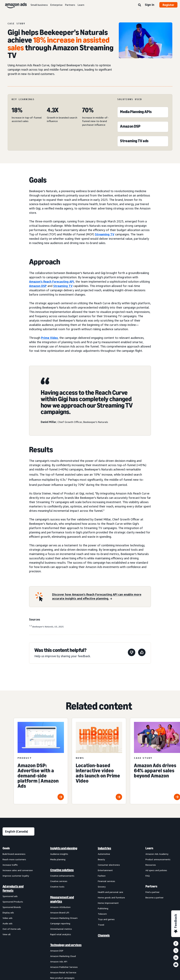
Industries (104, 848)
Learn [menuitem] (149, 848)
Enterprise (56, 5)
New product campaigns (62, 978)
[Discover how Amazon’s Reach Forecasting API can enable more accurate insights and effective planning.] (100, 597)
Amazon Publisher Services (64, 967)
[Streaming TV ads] (134, 142)
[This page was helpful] (142, 653)
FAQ (148, 876)
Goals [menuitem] (6, 848)
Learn (81, 5)
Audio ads (8, 923)
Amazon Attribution (60, 907)
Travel (101, 925)
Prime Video (49, 338)
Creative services (59, 881)
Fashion (102, 876)
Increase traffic (10, 865)
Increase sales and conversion (18, 870)
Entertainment (105, 870)
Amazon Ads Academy (157, 854)
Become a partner (155, 897)
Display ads (8, 913)
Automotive (104, 854)
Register (168, 5)
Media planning (58, 859)
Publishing (103, 908)
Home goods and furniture (111, 897)
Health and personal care (110, 892)
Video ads (8, 918)
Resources (151, 865)
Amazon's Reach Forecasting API (52, 282)
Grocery (102, 887)
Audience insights (59, 854)
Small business (39, 5)
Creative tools (57, 887)
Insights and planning (64, 848)
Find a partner (153, 892)
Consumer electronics (109, 865)
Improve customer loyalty (16, 876)
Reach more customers (14, 859)
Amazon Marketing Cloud (63, 956)
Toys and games (106, 919)
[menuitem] (19, 855)
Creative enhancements (62, 876)
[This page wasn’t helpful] (132, 653)
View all (7, 934)
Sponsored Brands (12, 907)
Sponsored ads (10, 896)
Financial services (106, 881)
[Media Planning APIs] (136, 112)
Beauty (101, 859)
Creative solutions (62, 870)
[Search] (140, 5)
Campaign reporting (60, 923)
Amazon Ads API (59, 962)
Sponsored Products (13, 902)
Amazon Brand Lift (60, 913)
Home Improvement (108, 903)
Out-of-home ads (12, 929)
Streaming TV (105, 234)
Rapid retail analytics (61, 934)
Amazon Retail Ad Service (63, 972)
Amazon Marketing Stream (64, 918)
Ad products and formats (13, 888)
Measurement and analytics (62, 899)
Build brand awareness (14, 854)
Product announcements (158, 859)
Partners (70, 5)
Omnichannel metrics (61, 929)
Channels (104, 935)
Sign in (150, 5)
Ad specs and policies (156, 870)
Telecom (102, 914)
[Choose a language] (18, 831)
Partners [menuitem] (151, 886)
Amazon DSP (38, 286)
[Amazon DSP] (130, 127)
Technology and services (66, 945)
